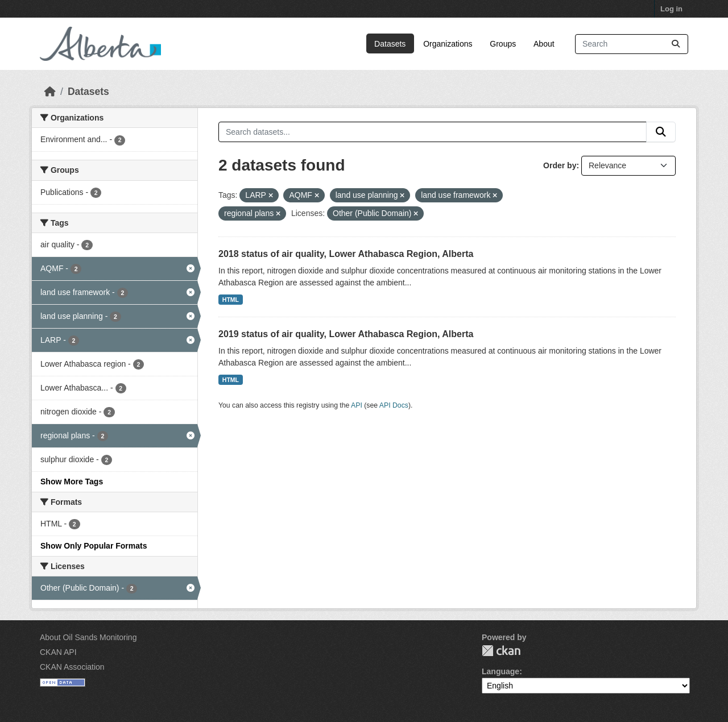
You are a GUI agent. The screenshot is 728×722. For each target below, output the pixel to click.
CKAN (501, 651)
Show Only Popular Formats (94, 546)
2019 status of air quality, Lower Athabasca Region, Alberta (346, 334)
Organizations (448, 44)
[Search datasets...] (632, 44)
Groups (503, 44)
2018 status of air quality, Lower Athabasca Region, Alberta (346, 254)
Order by (560, 165)
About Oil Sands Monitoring (88, 637)
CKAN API (58, 652)
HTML (231, 300)
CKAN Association (72, 667)
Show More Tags (72, 482)
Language (500, 671)
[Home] (50, 92)
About (544, 44)
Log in (671, 9)
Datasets (390, 44)
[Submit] (676, 44)
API (357, 405)
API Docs (394, 405)
